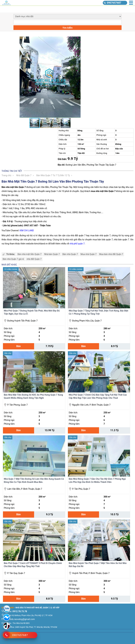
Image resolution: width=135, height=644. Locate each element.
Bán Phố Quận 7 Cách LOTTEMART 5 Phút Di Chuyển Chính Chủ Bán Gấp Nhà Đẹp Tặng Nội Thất (33, 565)
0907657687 (114, 3)
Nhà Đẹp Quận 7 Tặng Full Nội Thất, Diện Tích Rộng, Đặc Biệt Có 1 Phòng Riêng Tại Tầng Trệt (98, 312)
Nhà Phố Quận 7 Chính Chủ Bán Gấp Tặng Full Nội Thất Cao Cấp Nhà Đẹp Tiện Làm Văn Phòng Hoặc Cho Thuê (98, 396)
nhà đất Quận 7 (34, 259)
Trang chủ (6, 175)
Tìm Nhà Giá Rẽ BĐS (21, 623)
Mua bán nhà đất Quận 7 (111, 254)
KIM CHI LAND (27, 230)
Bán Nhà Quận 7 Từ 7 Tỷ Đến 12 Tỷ (53, 175)
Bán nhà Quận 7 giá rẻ (13, 259)
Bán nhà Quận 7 (70, 254)
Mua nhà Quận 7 (89, 254)
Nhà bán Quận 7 (52, 254)
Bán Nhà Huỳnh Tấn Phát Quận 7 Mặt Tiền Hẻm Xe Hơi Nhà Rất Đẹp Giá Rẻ (98, 565)
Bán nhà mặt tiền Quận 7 (29, 254)
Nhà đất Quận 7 (24, 175)
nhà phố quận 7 (77, 244)
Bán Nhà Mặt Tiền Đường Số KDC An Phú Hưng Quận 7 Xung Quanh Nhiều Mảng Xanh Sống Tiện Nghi (33, 396)
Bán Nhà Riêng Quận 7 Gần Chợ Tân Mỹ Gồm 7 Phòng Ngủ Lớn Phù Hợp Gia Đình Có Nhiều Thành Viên (97, 480)
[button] (96, 39)
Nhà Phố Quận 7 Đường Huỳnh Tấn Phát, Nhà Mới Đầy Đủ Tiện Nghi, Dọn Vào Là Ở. (32, 312)
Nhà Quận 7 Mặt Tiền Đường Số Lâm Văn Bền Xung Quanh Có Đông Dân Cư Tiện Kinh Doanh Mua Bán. (34, 480)
